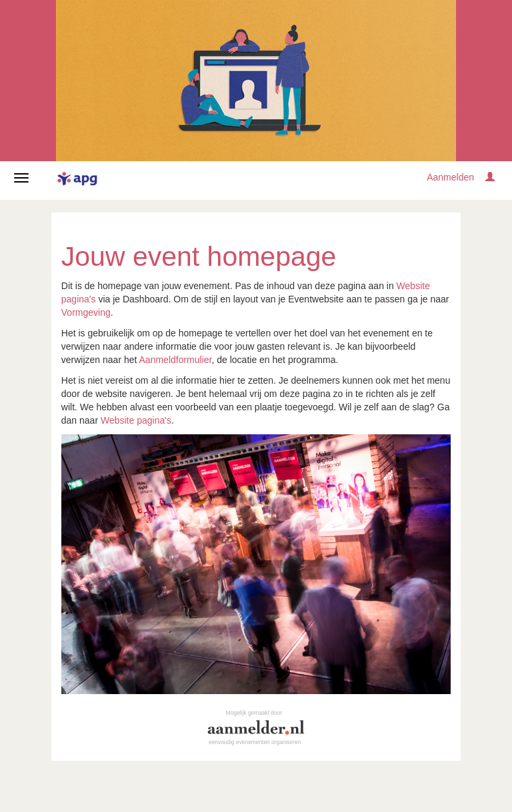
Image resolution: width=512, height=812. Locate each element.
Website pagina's (136, 420)
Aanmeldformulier (176, 360)
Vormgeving (86, 312)
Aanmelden (450, 177)
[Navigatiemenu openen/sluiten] (21, 178)
